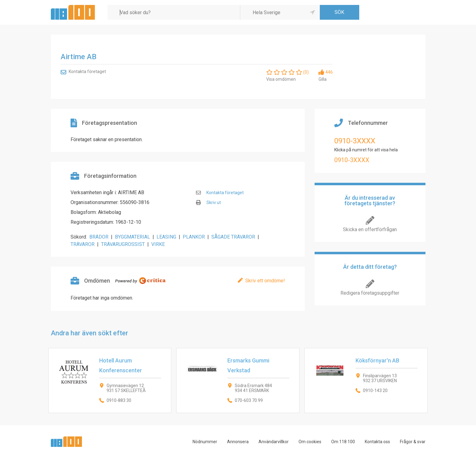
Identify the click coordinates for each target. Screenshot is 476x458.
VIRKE (158, 244)
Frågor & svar (413, 442)
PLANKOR (194, 237)
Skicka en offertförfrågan (370, 229)
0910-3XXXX (355, 141)
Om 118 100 (343, 442)
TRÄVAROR (83, 244)
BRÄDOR (99, 237)
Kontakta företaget (87, 72)
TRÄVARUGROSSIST (123, 244)
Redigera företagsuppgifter (370, 293)
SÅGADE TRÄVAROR (233, 237)
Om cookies (310, 442)
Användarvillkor (274, 442)
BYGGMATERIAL (132, 237)
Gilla (323, 79)
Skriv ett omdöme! (265, 281)
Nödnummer (205, 442)
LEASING (166, 237)
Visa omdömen (281, 79)
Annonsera (238, 442)
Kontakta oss (377, 442)
